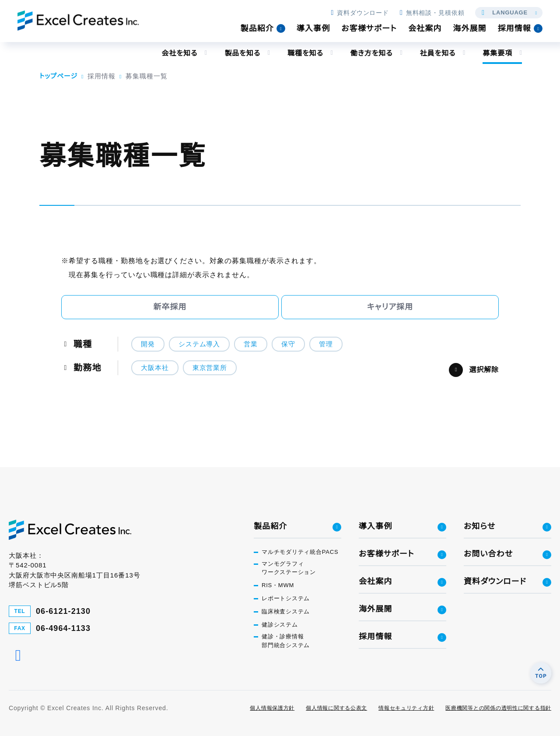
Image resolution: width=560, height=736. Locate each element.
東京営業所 (210, 368)
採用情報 (514, 28)
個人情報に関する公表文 (336, 708)
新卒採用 (170, 307)
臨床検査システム (286, 612)
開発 (148, 344)
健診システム (280, 625)
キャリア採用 (390, 307)
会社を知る (179, 53)
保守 (288, 344)
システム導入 (199, 344)
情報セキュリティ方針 (406, 708)
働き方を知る (371, 53)
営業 (251, 344)
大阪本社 (155, 368)
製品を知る (242, 53)
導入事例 (313, 28)
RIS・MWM (278, 586)
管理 (326, 344)
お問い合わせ (488, 554)
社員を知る (437, 53)
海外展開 (469, 28)
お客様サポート (369, 28)
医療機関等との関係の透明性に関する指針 (498, 708)
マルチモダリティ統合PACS (300, 552)
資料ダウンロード (360, 13)
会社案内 (425, 28)
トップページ (58, 76)
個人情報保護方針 (272, 708)
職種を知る (305, 53)
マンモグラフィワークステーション (289, 568)
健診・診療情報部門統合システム (286, 641)
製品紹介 (257, 28)
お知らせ (479, 526)
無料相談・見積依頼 (432, 13)
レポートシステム (286, 599)
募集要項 (497, 53)
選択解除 (484, 370)
